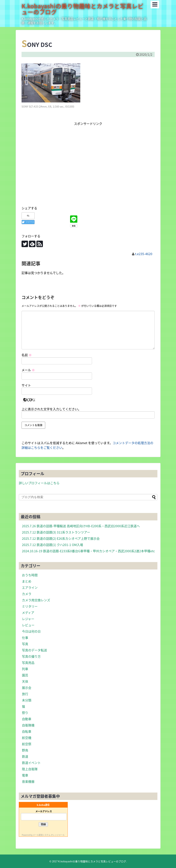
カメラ (27, 594)
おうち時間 (30, 575)
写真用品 (28, 663)
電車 (25, 775)
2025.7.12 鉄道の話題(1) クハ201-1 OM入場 (52, 545)
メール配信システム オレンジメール (49, 835)
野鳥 (25, 750)
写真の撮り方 (31, 656)
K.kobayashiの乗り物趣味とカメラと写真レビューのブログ (83, 9)
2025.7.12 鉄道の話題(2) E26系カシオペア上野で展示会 (61, 538)
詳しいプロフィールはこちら (39, 483)
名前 (27, 355)
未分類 (27, 700)
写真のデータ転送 (34, 650)
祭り (25, 713)
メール (28, 370)
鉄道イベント (31, 763)
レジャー (28, 619)
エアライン (30, 587)
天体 (25, 681)
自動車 (27, 719)
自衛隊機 (28, 725)
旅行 (25, 694)
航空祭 (27, 744)
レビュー (28, 625)
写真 (25, 644)
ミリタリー (30, 606)
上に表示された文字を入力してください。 (51, 409)
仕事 (25, 638)
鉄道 (25, 756)
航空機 (27, 738)
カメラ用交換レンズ (36, 600)
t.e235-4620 (144, 254)
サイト (26, 385)
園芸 (25, 675)
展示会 (27, 688)
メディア (28, 612)
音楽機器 (28, 781)
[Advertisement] (88, 169)
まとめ (27, 581)
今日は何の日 (31, 631)
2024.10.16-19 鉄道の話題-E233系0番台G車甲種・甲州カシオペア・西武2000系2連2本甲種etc (88, 551)
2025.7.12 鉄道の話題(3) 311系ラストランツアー (56, 532)
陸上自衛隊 (30, 769)
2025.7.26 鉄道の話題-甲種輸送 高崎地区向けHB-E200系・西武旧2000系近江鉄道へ (81, 526)
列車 (25, 669)
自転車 (27, 731)
